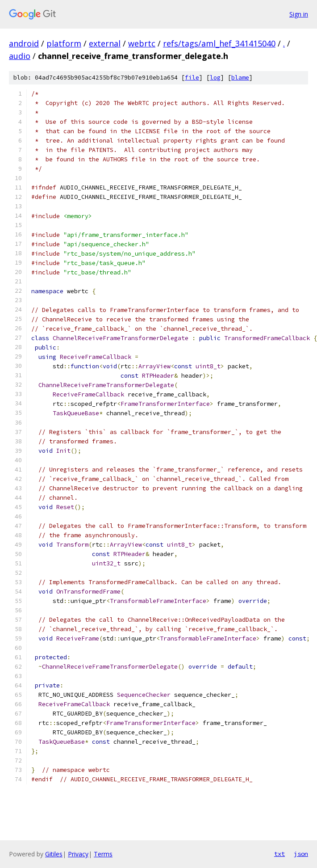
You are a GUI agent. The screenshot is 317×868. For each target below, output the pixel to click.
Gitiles (54, 854)
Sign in (299, 14)
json (301, 854)
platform (64, 43)
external (105, 43)
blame (240, 78)
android (24, 43)
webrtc (142, 43)
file (192, 78)
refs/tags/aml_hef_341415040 (219, 43)
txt (279, 854)
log (215, 78)
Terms (103, 854)
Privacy (78, 854)
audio (20, 56)
